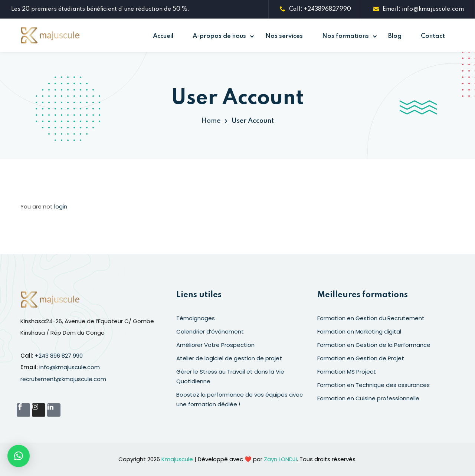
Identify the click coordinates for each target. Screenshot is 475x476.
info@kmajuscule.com (70, 367)
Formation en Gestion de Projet (361, 358)
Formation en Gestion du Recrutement (371, 318)
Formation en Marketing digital (359, 331)
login (61, 206)
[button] (19, 456)
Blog (395, 36)
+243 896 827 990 (59, 356)
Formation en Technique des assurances (374, 385)
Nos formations (345, 36)
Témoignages (196, 318)
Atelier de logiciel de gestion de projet (229, 358)
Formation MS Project (347, 372)
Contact (433, 36)
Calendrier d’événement (210, 331)
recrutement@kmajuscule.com (63, 379)
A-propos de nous (219, 36)
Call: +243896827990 (315, 9)
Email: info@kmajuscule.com (419, 9)
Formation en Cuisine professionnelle (368, 398)
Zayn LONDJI (280, 459)
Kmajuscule (177, 459)
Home (211, 121)
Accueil (163, 36)
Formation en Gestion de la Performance (374, 345)
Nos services (284, 36)
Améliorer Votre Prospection (215, 345)
